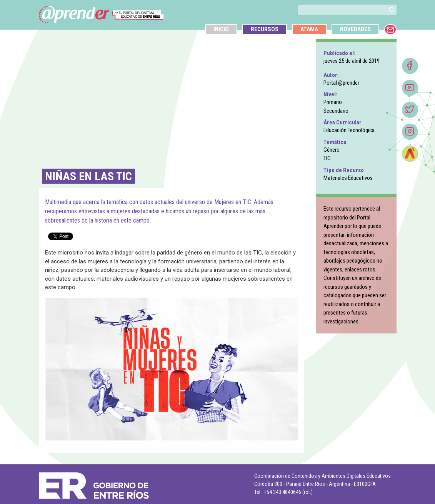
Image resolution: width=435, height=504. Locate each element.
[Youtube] (410, 88)
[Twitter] (410, 110)
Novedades (355, 29)
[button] (392, 10)
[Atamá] (410, 154)
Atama (309, 29)
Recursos (265, 29)
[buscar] (342, 10)
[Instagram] (410, 132)
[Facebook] (410, 66)
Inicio (221, 29)
